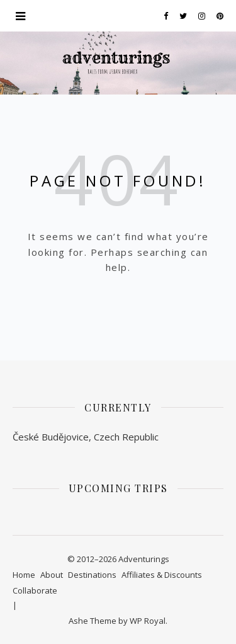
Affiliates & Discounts (162, 575)
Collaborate (35, 590)
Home (24, 575)
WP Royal (148, 621)
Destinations (92, 575)
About (52, 575)
